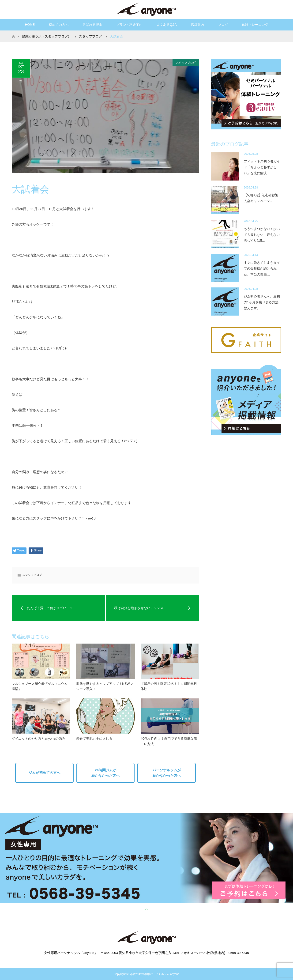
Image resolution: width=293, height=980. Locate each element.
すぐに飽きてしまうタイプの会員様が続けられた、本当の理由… (262, 268)
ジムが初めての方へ (44, 773)
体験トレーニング (255, 25)
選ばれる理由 (92, 25)
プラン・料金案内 (129, 25)
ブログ (223, 25)
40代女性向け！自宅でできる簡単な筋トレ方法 (169, 741)
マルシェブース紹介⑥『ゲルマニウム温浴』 (40, 686)
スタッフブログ (186, 63)
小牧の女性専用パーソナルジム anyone (155, 974)
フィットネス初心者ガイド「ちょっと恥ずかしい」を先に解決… (262, 167)
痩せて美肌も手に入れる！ (96, 739)
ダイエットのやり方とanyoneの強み (38, 739)
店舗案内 (197, 25)
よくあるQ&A (167, 25)
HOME (30, 25)
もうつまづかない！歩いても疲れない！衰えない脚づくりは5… (262, 235)
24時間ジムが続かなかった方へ (105, 773)
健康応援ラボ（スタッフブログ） (46, 36)
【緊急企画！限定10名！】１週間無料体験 (169, 686)
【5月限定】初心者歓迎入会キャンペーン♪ (261, 198)
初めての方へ (59, 25)
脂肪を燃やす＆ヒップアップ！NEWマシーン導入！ (105, 686)
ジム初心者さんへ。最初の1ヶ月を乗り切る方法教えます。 (262, 302)
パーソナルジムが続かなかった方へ (167, 773)
